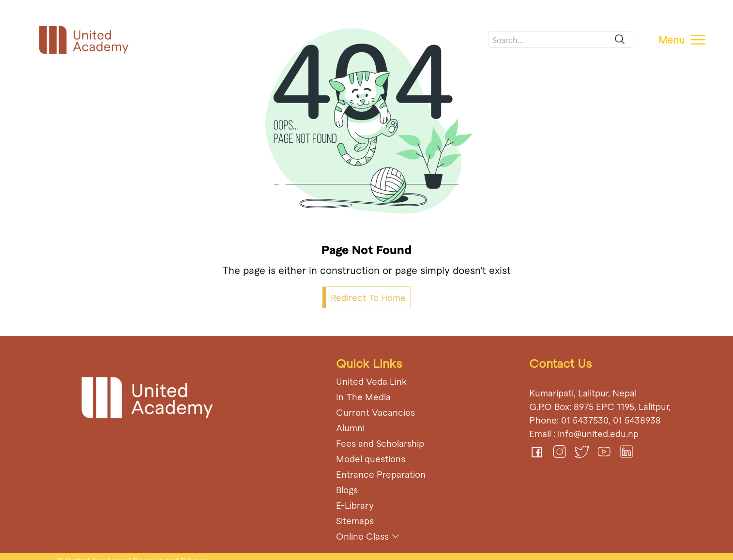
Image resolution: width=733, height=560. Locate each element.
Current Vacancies (375, 412)
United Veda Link (371, 381)
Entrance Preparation (381, 474)
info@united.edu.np (598, 433)
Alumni (350, 428)
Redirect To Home (368, 297)
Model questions (371, 459)
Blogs (347, 490)
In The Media (363, 397)
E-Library (355, 505)
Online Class (362, 536)
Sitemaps (355, 521)
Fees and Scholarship (380, 443)
